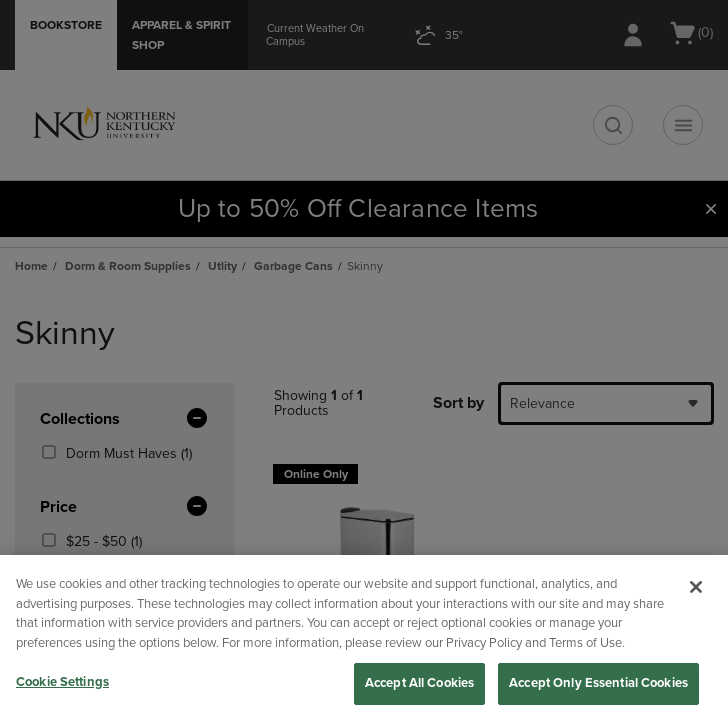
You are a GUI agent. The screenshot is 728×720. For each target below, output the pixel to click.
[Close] (696, 587)
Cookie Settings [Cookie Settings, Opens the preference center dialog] (62, 682)
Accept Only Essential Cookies (598, 683)
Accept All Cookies (419, 683)
